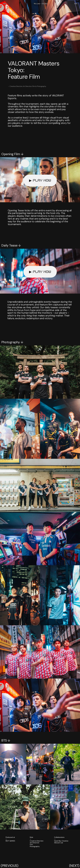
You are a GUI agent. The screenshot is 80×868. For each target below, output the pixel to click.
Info (76, 4)
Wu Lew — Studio (41, 4)
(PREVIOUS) (9, 866)
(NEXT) (74, 866)
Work (5, 4)
